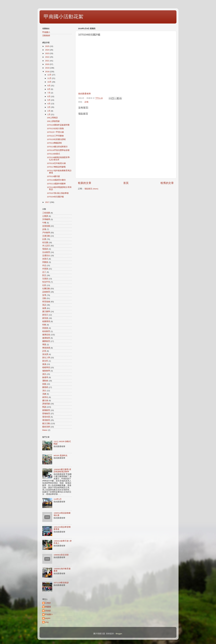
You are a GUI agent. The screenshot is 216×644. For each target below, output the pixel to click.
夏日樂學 (46, 312)
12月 (50, 75)
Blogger (119, 634)
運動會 (45, 381)
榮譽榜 (45, 387)
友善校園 (46, 226)
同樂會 (45, 262)
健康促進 (46, 335)
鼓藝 (44, 384)
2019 (48, 68)
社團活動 (46, 289)
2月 (49, 111)
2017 (48, 202)
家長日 (45, 315)
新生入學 (46, 358)
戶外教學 (46, 233)
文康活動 (46, 236)
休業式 (45, 259)
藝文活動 (46, 423)
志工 (44, 272)
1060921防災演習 (61, 555)
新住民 (45, 361)
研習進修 (46, 302)
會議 (44, 364)
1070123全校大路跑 (55, 129)
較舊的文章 (167, 183)
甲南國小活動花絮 (64, 17)
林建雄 (48, 607)
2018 (48, 72)
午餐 (44, 223)
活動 (44, 298)
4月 (49, 104)
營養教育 (46, 414)
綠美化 (45, 397)
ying (47, 622)
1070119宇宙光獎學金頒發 (58, 150)
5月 (49, 100)
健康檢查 (46, 338)
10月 (50, 82)
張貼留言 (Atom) (91, 189)
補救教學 (46, 371)
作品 (44, 265)
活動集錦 (46, 36)
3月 (49, 107)
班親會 (45, 328)
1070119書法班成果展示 (57, 147)
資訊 (44, 374)
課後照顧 (46, 404)
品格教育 (46, 292)
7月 (49, 93)
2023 (48, 53)
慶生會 (45, 401)
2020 (48, 64)
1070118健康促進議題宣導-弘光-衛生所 (59, 158)
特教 (44, 325)
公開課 (45, 216)
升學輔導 (46, 219)
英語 (44, 305)
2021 (48, 61)
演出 (44, 391)
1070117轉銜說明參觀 (56, 167)
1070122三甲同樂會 (55, 136)
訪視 (87, 102)
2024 (48, 50)
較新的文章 (85, 183)
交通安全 (46, 256)
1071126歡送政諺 (61, 583)
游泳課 (45, 354)
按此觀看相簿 (84, 94)
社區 (44, 285)
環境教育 (46, 420)
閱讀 (44, 407)
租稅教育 (46, 331)
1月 (49, 114)
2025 (48, 46)
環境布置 (46, 417)
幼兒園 (45, 243)
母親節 (45, 249)
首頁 (126, 183)
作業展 (45, 269)
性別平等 (46, 282)
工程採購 (46, 213)
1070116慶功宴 (54, 176)
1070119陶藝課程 (54, 143)
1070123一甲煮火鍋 (55, 132)
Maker (45, 430)
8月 (49, 89)
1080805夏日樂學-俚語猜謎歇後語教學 (62, 471)
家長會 (45, 318)
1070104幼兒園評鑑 (55, 197)
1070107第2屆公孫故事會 (58, 193)
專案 (44, 345)
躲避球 (45, 377)
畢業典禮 (46, 348)
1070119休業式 (54, 154)
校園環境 (46, 321)
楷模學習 (46, 368)
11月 (50, 78)
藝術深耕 (46, 427)
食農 (44, 308)
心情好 (48, 603)
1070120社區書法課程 (56, 139)
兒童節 (45, 279)
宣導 (44, 295)
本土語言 (46, 246)
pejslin (48, 618)
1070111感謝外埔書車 (56, 184)
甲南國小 (46, 32)
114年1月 (58, 499)
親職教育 (46, 410)
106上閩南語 (52, 118)
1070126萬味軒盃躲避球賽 (58, 125)
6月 (49, 96)
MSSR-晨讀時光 (60, 456)
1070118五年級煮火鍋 (56, 163)
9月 (49, 86)
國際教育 (46, 341)
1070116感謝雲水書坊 (56, 180)
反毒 (44, 229)
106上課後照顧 (53, 121)
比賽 (44, 239)
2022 (48, 57)
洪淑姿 (48, 611)
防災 (44, 275)
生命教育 (46, 252)
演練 (44, 394)
